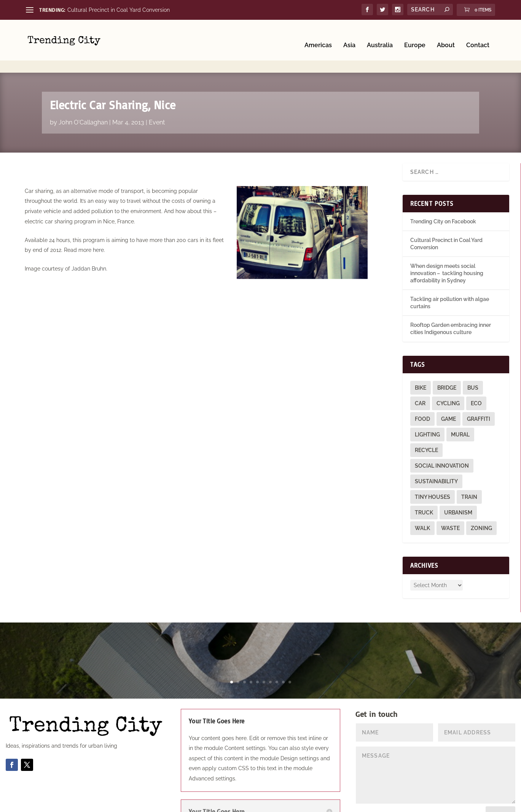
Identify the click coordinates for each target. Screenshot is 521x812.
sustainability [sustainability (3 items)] (436, 459)
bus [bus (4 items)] (473, 365)
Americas (318, 35)
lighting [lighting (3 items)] (427, 412)
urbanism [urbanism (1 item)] (458, 490)
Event (157, 100)
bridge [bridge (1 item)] (447, 365)
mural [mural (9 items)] (460, 412)
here (98, 228)
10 (290, 660)
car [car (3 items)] (420, 381)
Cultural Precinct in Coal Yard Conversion (119, 10)
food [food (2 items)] (422, 396)
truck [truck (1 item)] (424, 490)
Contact (478, 35)
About (446, 35)
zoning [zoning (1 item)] (481, 506)
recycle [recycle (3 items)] (426, 428)
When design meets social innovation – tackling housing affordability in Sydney (447, 251)
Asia (349, 35)
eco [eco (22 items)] (476, 381)
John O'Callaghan (83, 100)
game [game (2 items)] (449, 396)
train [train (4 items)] (469, 474)
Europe (415, 35)
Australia (380, 35)
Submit (500, 792)
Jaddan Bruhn (89, 246)
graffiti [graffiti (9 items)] (479, 396)
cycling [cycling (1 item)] (448, 381)
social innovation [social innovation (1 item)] (442, 443)
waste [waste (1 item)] (450, 506)
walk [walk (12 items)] (422, 506)
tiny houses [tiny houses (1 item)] (433, 474)
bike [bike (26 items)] (421, 365)
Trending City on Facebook (443, 199)
